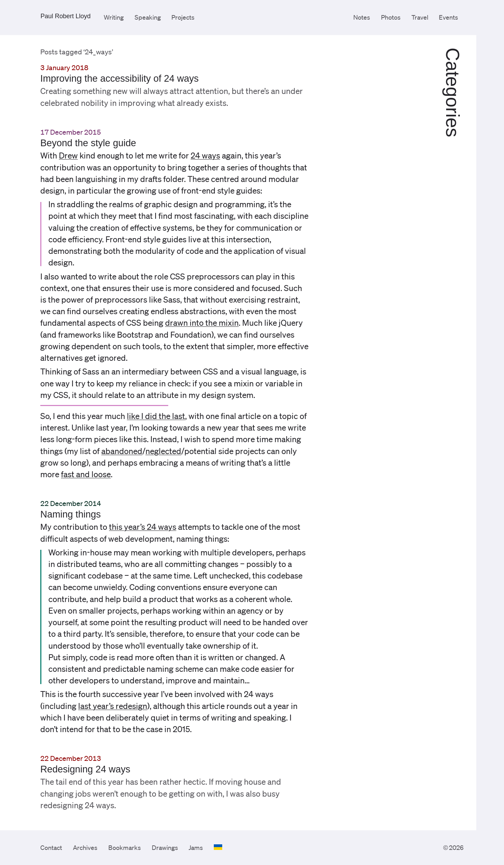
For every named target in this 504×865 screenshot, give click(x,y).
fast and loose (86, 474)
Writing (114, 17)
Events (448, 17)
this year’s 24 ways (143, 527)
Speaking (148, 17)
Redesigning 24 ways (85, 769)
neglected (163, 451)
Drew (68, 156)
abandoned (122, 451)
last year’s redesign (113, 706)
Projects (183, 17)
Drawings (165, 847)
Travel (420, 17)
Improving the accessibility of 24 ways (120, 79)
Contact (51, 847)
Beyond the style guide (88, 143)
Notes (362, 17)
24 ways (205, 156)
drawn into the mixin (202, 323)
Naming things (71, 514)
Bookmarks (125, 847)
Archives (85, 847)
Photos (391, 17)
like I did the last (156, 416)
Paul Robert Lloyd (65, 16)
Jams (196, 847)
